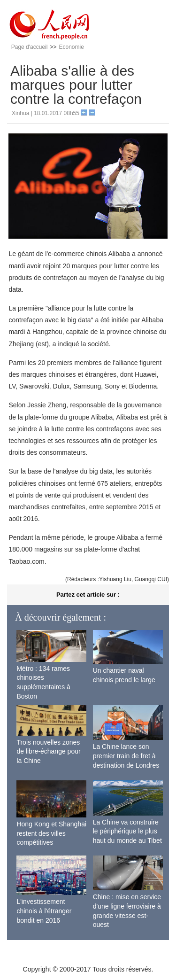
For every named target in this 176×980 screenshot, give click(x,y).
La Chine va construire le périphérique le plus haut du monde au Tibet (127, 831)
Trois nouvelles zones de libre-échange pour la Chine (48, 751)
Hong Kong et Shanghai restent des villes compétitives (51, 833)
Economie (71, 47)
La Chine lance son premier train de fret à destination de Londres (126, 756)
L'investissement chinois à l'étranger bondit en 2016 (44, 911)
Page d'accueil (30, 47)
